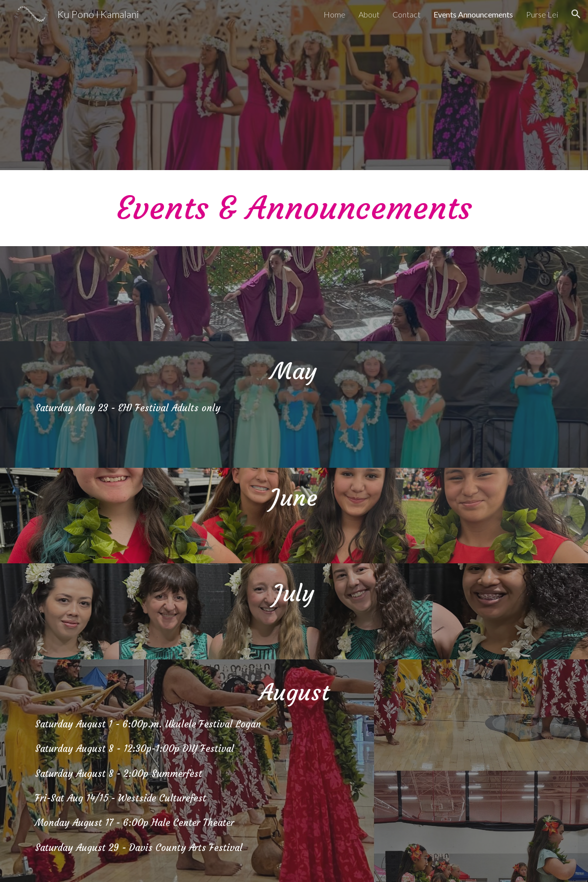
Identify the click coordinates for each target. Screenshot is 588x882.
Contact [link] (406, 14)
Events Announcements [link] (473, 14)
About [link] (369, 14)
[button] (576, 14)
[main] (294, 208)
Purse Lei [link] (542, 14)
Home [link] (334, 14)
